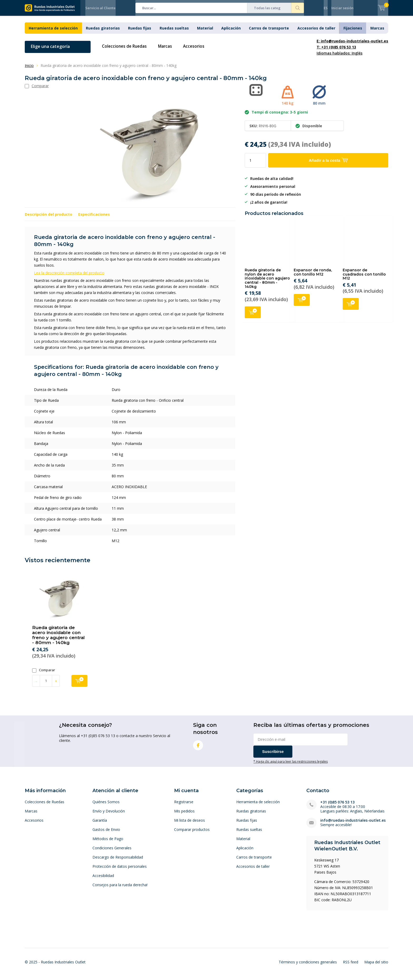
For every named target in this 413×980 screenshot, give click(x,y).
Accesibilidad (103, 879)
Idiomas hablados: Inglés (352, 51)
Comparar (44, 674)
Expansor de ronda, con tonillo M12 (313, 276)
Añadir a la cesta (253, 316)
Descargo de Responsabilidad (118, 861)
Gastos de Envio (106, 833)
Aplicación (231, 32)
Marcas (377, 32)
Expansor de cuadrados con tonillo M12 (364, 278)
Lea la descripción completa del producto (69, 277)
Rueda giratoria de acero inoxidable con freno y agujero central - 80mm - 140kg (58, 639)
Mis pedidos (184, 815)
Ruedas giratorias (103, 32)
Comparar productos (192, 833)
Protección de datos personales (120, 870)
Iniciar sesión (342, 8)
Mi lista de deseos (190, 824)
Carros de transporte (269, 32)
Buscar (298, 8)
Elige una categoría (50, 50)
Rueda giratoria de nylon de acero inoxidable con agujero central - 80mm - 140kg (267, 282)
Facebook (198, 748)
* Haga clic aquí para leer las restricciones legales (291, 765)
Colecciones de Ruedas (126, 50)
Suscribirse (273, 755)
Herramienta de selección (53, 32)
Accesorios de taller (316, 32)
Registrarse (184, 806)
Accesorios (198, 50)
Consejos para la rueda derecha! (120, 889)
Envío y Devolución (109, 815)
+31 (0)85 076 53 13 (337, 806)
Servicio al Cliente (100, 8)
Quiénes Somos (106, 806)
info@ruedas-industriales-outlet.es (353, 824)
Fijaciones (353, 32)
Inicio (29, 69)
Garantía (100, 824)
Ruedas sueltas (174, 32)
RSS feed (351, 966)
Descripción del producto (48, 218)
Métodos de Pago (108, 843)
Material (205, 32)
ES (326, 8)
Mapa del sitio (376, 966)
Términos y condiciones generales (308, 966)
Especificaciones (94, 218)
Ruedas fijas (140, 32)
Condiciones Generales (112, 852)
